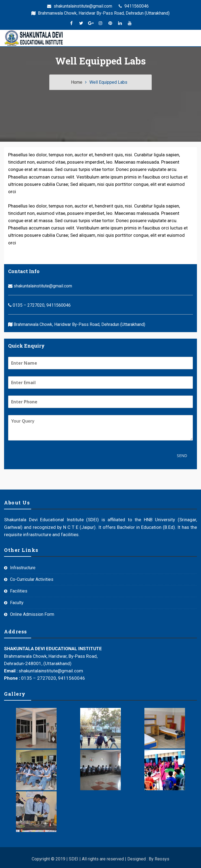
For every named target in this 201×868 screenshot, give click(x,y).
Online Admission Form (32, 614)
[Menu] (69, 38)
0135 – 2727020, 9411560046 (39, 305)
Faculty (17, 603)
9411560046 (134, 6)
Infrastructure (23, 568)
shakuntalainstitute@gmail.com (80, 6)
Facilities (19, 591)
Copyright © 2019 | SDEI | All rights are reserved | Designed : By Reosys (100, 859)
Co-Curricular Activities (32, 579)
